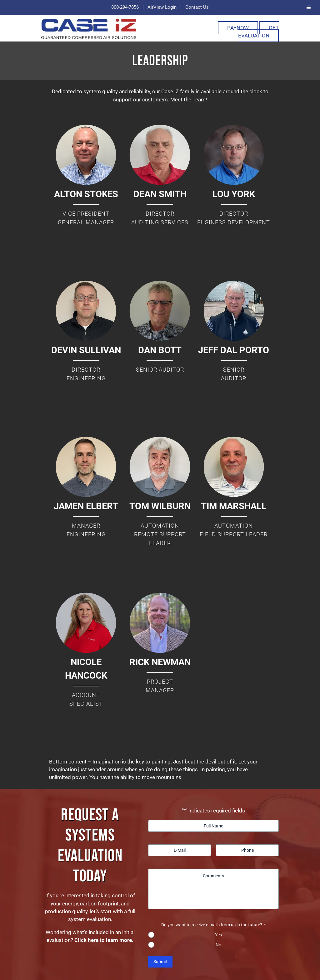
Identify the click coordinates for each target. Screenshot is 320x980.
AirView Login (162, 7)
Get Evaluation (258, 32)
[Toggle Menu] (309, 7)
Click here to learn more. (104, 940)
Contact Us (197, 7)
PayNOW (238, 28)
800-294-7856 (125, 7)
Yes (218, 935)
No (218, 945)
